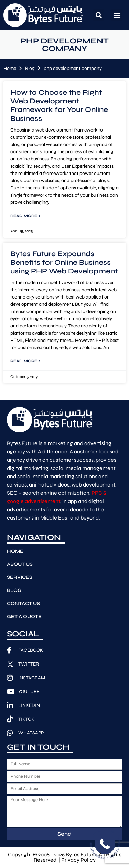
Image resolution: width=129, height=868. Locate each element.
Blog (30, 68)
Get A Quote (24, 616)
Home (10, 68)
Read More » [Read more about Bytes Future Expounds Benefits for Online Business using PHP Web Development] (25, 361)
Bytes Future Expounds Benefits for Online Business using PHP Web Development (64, 263)
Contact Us (23, 603)
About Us (20, 564)
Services (20, 577)
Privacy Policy (78, 860)
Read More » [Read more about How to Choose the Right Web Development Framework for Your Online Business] (25, 216)
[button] (99, 15)
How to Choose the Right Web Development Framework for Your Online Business (59, 106)
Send (64, 834)
